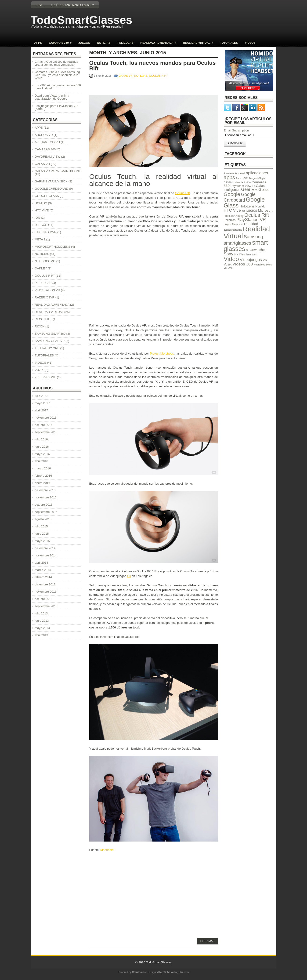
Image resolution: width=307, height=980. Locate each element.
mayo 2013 (42, 628)
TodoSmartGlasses (82, 20)
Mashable (107, 850)
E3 (129, 576)
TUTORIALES (229, 43)
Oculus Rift (182, 193)
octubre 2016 (44, 425)
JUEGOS (84, 43)
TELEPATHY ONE (47, 348)
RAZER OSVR (45, 297)
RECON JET (43, 319)
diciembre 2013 (45, 584)
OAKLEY (41, 268)
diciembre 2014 (45, 548)
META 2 (40, 239)
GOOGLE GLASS (47, 196)
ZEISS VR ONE (45, 377)
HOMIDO (41, 203)
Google (232, 194)
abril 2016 (42, 461)
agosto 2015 (43, 519)
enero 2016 (43, 483)
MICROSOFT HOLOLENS (53, 247)
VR (265, 260)
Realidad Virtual (247, 232)
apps (229, 177)
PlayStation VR (251, 220)
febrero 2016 (43, 476)
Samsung (253, 237)
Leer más (208, 941)
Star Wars (240, 254)
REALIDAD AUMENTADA (160, 42)
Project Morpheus (162, 354)
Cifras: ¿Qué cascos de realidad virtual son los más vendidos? (57, 63)
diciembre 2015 (45, 490)
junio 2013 (42, 621)
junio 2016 (42, 447)
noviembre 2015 (46, 497)
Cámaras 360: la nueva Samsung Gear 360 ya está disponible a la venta (57, 75)
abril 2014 (42, 563)
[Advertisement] (212, 25)
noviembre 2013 (46, 592)
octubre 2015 (44, 505)
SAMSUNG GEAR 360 (50, 334)
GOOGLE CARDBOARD (52, 189)
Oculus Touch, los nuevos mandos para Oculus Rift (153, 66)
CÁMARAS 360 (62, 42)
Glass (264, 189)
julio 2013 (41, 613)
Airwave (229, 173)
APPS (38, 43)
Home (40, 5)
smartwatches (256, 250)
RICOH (40, 326)
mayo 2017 (42, 403)
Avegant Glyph (257, 178)
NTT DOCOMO (45, 261)
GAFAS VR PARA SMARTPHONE (58, 171)
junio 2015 (42, 534)
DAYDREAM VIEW (48, 157)
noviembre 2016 (46, 418)
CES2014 (229, 182)
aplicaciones (257, 173)
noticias (229, 216)
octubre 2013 (44, 599)
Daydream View (241, 186)
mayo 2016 (42, 454)
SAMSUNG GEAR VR (50, 341)
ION (38, 218)
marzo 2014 (43, 570)
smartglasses (238, 243)
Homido (260, 207)
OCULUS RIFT (158, 76)
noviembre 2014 (46, 555)
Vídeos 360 (243, 264)
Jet (243, 211)
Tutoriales (251, 254)
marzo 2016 (43, 468)
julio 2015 (41, 526)
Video (231, 259)
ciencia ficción (243, 182)
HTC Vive (232, 210)
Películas (230, 220)
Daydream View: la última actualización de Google (52, 97)
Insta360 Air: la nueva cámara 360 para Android (58, 87)
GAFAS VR (126, 76)
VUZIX (39, 370)
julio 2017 (41, 396)
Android (240, 173)
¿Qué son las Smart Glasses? (72, 5)
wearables (259, 265)
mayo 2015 (42, 541)
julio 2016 (41, 439)
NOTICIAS (104, 43)
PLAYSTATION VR (47, 290)
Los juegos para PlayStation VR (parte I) (56, 107)
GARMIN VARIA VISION (51, 181)
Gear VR (249, 189)
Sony (229, 254)
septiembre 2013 (46, 606)
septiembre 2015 (46, 512)
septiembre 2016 (46, 432)
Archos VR (242, 178)
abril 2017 (42, 410)
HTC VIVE (42, 210)
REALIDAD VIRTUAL (200, 42)
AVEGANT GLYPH (47, 142)
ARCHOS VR (44, 135)
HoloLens (247, 206)
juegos (251, 210)
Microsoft (265, 210)
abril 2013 (42, 635)
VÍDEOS (250, 43)
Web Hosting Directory (176, 972)
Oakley (239, 216)
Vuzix (228, 264)
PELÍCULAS (125, 43)
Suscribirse (235, 143)
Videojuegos (251, 260)
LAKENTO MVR (46, 232)
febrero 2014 (43, 577)
